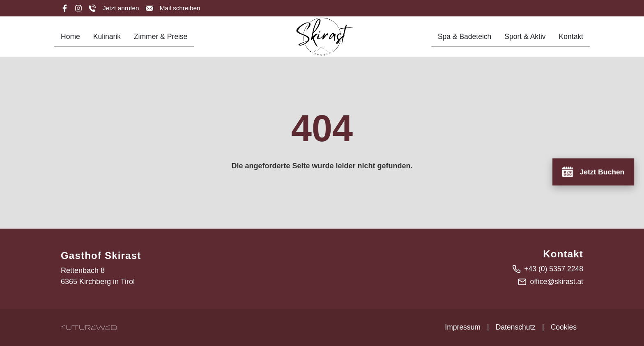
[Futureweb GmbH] (89, 327)
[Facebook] (64, 8)
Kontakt (571, 39)
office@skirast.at (556, 282)
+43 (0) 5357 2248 (553, 269)
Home (71, 39)
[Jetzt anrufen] (114, 8)
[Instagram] (78, 8)
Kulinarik (108, 39)
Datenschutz (514, 327)
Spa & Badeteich (462, 39)
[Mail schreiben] (175, 8)
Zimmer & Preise (163, 39)
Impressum (461, 327)
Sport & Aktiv (524, 39)
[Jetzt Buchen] (592, 171)
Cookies (563, 327)
